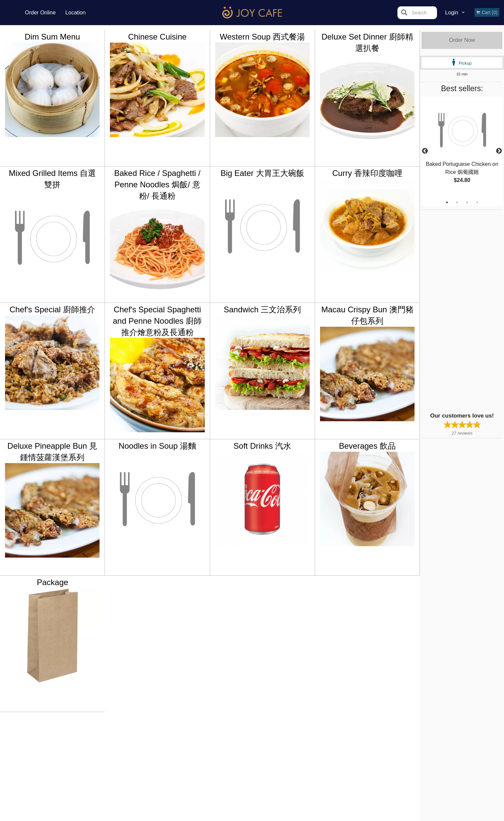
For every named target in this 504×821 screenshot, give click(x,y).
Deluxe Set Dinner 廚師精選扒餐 (367, 42)
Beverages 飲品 (367, 446)
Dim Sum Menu (52, 37)
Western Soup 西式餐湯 (262, 37)
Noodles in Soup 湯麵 (157, 446)
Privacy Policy (298, 751)
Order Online (41, 13)
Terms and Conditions (306, 743)
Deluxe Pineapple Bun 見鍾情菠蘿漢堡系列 (52, 452)
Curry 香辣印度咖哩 (367, 173)
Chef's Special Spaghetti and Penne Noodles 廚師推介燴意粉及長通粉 (157, 321)
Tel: (361, 751)
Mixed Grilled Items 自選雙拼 (52, 179)
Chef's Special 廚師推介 (52, 309)
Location (76, 13)
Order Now (462, 40)
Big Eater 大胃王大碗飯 (262, 173)
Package (52, 582)
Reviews (293, 735)
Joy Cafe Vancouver (120, 726)
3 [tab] (467, 202)
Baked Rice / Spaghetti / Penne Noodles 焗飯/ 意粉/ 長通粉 (157, 184)
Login (452, 13)
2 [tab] (457, 202)
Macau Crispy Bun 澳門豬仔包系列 (367, 315)
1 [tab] (447, 202)
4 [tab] (477, 202)
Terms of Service (263, 817)
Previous (425, 151)
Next (499, 151)
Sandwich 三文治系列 (262, 309)
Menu (235, 735)
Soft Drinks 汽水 (262, 446)
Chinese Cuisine (157, 37)
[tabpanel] (462, 147)
